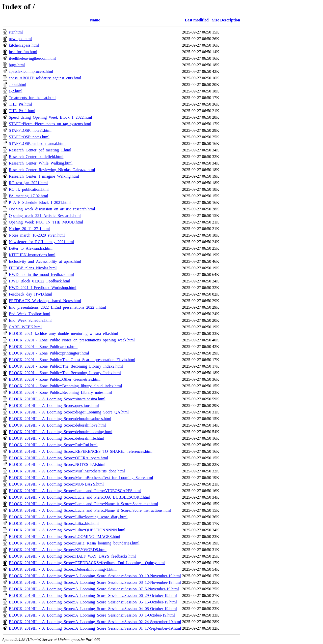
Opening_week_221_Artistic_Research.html (45, 216)
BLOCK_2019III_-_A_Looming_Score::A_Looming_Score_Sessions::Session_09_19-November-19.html (95, 576)
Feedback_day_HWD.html (31, 294)
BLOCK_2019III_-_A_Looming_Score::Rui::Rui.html (53, 445)
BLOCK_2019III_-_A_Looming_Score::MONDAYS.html (56, 484)
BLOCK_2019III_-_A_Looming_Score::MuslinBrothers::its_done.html (67, 471)
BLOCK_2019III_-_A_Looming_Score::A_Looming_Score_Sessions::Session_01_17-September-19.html (95, 628)
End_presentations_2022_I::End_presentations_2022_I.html (57, 307)
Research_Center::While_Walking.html (41, 163)
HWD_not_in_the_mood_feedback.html (41, 275)
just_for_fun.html (23, 52)
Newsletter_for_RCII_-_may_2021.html (41, 242)
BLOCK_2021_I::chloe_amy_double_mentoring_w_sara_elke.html (63, 333)
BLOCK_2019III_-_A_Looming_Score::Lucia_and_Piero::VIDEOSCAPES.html (75, 491)
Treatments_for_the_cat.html (32, 98)
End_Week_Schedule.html (30, 320)
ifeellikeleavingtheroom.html (32, 58)
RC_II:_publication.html (29, 189)
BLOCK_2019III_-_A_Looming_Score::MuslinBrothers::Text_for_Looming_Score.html (81, 478)
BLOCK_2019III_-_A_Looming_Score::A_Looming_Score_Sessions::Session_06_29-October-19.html (93, 595)
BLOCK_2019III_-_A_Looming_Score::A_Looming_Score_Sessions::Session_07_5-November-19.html (94, 589)
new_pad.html (20, 39)
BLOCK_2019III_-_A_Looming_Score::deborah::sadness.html (60, 419)
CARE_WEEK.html (25, 327)
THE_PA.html (20, 104)
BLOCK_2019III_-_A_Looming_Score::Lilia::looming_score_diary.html (68, 517)
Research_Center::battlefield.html (36, 157)
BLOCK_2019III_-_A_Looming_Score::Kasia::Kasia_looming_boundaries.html (74, 543)
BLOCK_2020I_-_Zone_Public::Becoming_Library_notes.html (60, 392)
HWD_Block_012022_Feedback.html (39, 281)
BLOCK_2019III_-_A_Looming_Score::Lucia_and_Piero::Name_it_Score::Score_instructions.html (90, 510)
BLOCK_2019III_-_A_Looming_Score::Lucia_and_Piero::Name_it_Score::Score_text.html (83, 504)
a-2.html (16, 91)
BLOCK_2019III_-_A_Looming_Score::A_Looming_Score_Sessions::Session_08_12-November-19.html (95, 582)
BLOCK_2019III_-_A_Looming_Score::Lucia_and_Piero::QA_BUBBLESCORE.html (79, 497)
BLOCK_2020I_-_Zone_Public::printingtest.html (49, 353)
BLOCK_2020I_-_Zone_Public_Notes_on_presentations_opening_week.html (72, 340)
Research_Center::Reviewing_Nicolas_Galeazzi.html (52, 170)
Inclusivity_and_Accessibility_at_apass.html (45, 261)
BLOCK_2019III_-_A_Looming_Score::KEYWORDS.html (58, 550)
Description (230, 20)
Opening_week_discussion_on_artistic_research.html (52, 209)
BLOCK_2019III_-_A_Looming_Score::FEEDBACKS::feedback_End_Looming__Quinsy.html (87, 563)
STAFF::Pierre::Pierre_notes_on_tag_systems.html (50, 124)
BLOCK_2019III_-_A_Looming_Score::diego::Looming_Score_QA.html (69, 412)
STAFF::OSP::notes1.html (30, 130)
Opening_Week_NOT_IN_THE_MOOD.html (46, 222)
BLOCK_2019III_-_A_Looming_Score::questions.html (54, 406)
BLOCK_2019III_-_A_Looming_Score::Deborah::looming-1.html (63, 569)
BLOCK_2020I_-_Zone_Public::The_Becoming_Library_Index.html (65, 373)
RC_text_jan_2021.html (28, 183)
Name (95, 20)
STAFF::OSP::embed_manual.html (37, 143)
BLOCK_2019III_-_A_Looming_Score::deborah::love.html (57, 425)
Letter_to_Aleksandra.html (31, 248)
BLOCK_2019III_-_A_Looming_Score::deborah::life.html (57, 438)
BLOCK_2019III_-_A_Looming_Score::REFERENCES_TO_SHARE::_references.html (81, 451)
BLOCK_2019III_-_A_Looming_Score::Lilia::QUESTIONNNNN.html (67, 530)
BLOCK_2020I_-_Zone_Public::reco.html (43, 347)
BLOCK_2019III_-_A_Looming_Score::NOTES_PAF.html (57, 464)
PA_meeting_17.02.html (29, 196)
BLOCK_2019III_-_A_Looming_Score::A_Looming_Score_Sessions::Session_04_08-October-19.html (93, 609)
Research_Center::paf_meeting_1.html (40, 150)
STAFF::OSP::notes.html (29, 137)
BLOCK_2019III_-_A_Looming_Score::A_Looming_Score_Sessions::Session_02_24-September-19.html (95, 622)
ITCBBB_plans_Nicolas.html (33, 268)
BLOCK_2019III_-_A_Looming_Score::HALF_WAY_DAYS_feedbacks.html (72, 556)
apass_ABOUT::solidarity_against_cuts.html (45, 78)
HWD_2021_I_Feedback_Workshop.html (43, 288)
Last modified (197, 20)
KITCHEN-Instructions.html (32, 255)
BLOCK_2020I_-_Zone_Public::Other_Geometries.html (55, 379)
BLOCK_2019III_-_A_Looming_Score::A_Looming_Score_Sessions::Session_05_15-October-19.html (93, 602)
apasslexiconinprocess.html (31, 71)
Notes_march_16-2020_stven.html (37, 235)
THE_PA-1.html (22, 111)
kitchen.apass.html (24, 45)
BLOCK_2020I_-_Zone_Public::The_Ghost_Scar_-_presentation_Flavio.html (72, 360)
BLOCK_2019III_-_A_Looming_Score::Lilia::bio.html (54, 523)
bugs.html (17, 65)
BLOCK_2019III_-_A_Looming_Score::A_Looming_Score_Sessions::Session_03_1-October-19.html (92, 615)
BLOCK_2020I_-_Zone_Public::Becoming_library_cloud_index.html (65, 386)
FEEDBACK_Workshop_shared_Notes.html (45, 301)
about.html (18, 85)
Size (216, 20)
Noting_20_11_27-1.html (29, 229)
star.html (16, 32)
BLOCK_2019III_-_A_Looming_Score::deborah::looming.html (61, 432)
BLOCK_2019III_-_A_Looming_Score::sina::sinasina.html (57, 399)
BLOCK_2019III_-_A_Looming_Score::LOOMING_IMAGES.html (64, 537)
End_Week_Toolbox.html (30, 314)
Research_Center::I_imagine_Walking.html (44, 176)
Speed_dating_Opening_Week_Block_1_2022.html (50, 117)
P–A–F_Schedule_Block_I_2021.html (40, 202)
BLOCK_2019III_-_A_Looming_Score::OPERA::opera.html (58, 458)
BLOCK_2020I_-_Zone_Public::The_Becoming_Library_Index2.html (66, 366)
